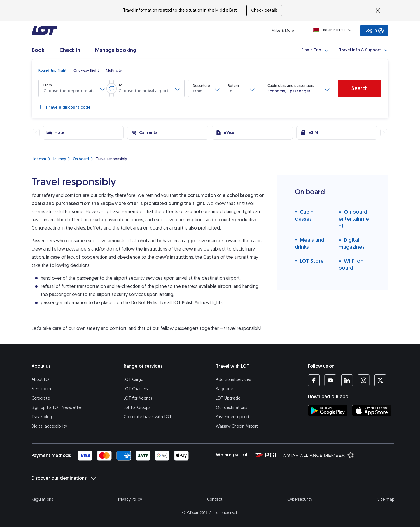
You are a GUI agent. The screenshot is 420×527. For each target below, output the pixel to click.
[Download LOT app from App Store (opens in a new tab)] (372, 411)
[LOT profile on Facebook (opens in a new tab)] (314, 380)
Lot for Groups (137, 408)
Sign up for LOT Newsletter (57, 408)
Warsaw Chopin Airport (237, 426)
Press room (41, 389)
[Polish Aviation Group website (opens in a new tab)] (266, 455)
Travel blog (42, 417)
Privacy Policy (130, 499)
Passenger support (233, 417)
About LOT (41, 380)
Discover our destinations (64, 478)
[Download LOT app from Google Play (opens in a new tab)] (328, 411)
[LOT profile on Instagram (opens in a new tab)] (364, 380)
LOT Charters (136, 389)
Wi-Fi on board (351, 264)
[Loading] (333, 30)
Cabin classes (304, 215)
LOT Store (309, 261)
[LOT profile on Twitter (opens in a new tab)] (380, 380)
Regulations (42, 499)
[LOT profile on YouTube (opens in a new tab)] (330, 380)
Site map (386, 499)
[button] (74, 88)
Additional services (233, 380)
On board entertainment (354, 219)
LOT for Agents (138, 398)
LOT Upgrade (228, 398)
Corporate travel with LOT (148, 417)
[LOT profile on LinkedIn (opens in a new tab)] (347, 380)
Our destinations (231, 408)
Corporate (41, 398)
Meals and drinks (310, 243)
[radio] (52, 71)
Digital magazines (352, 243)
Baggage (224, 389)
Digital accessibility (49, 426)
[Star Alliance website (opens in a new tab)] (319, 455)
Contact (215, 499)
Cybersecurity (300, 499)
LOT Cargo (133, 380)
